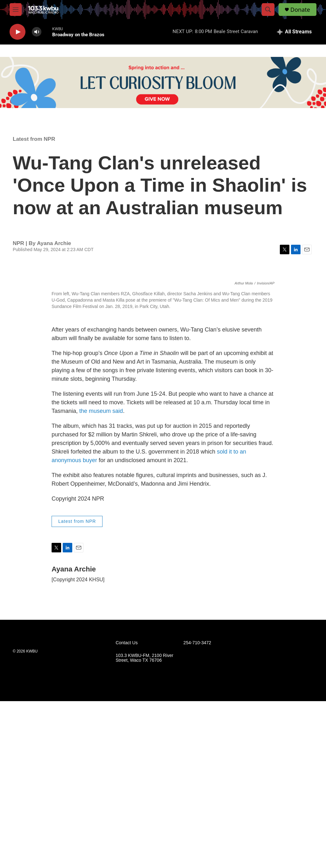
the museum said (101, 578)
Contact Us (127, 809)
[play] (18, 32)
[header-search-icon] (268, 10)
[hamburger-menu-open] (16, 10)
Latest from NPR (34, 139)
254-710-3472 (197, 809)
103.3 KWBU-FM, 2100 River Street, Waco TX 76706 (144, 825)
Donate (300, 10)
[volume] (37, 32)
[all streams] (294, 32)
